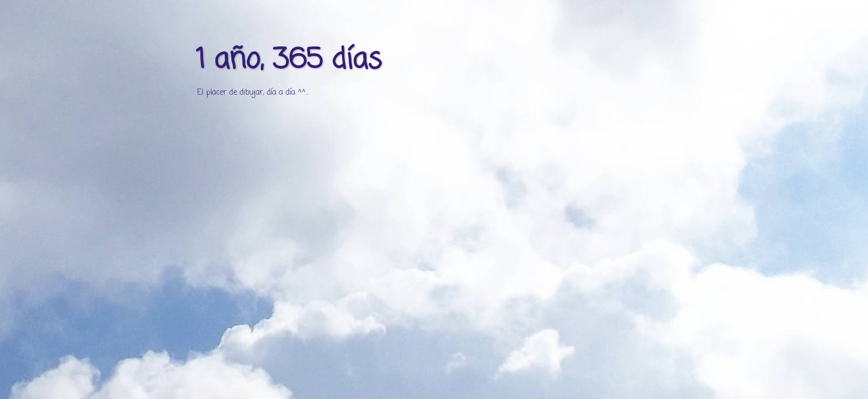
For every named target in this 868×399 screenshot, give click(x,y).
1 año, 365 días (289, 61)
